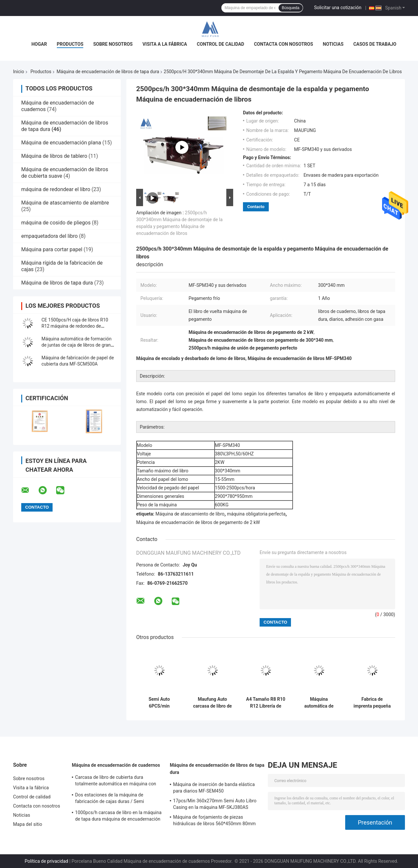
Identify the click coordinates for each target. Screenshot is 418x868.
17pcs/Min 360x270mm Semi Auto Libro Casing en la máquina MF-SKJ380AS (215, 804)
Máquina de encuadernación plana (61, 143)
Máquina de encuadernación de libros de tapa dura (108, 72)
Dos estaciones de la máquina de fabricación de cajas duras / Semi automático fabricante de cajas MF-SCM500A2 (112, 799)
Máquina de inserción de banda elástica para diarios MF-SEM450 (214, 788)
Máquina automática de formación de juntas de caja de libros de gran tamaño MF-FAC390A (77, 345)
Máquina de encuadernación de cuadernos (116, 765)
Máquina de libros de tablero (54, 156)
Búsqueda (291, 8)
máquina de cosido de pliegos (56, 223)
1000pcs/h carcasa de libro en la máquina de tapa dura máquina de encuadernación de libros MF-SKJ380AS (118, 817)
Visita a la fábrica (165, 44)
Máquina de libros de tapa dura (57, 283)
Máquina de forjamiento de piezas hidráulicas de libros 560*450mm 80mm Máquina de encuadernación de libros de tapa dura (215, 821)
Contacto (256, 207)
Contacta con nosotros (284, 44)
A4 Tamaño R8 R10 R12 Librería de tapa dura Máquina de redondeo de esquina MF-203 (265, 703)
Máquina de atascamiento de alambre (65, 203)
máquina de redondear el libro (56, 189)
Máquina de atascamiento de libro (190, 514)
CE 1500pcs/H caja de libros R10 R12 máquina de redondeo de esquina (75, 326)
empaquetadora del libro (49, 236)
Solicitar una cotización (338, 8)
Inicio (19, 72)
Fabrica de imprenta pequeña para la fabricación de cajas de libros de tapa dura (372, 703)
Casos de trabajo (375, 44)
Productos (70, 44)
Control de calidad (221, 44)
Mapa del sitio (28, 824)
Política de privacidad (47, 861)
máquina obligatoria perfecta (256, 514)
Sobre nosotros (113, 44)
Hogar (39, 44)
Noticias (333, 44)
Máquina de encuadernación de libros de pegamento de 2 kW (198, 522)
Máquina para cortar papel (52, 249)
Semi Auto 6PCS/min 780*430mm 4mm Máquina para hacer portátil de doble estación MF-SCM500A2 (159, 703)
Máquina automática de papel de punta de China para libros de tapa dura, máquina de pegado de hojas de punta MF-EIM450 (319, 703)
